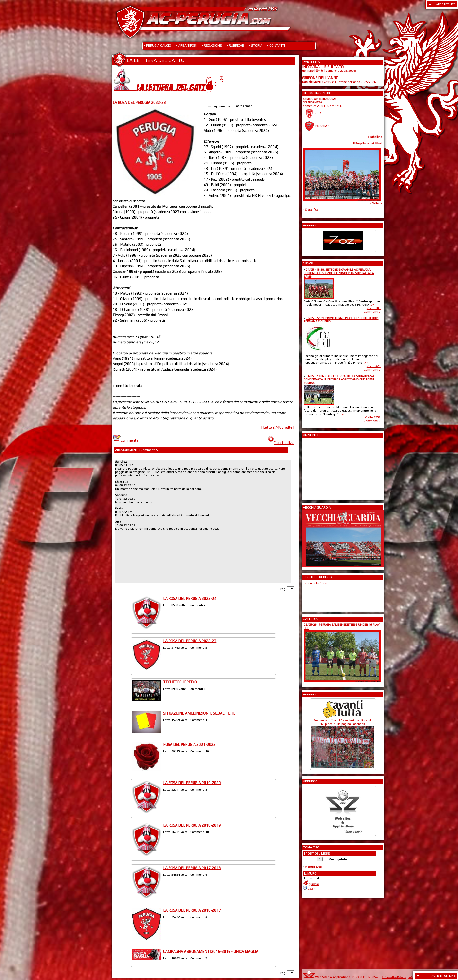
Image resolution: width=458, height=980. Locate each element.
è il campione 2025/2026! (329, 71)
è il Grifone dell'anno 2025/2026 (339, 82)
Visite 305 (374, 308)
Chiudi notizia (281, 443)
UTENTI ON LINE (444, 976)
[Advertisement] (317, 468)
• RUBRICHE (235, 45)
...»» (372, 305)
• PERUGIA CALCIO (158, 45)
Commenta (125, 440)
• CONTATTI (276, 45)
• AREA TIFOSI (186, 45)
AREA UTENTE (446, 4)
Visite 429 (374, 366)
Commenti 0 (372, 312)
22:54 (311, 889)
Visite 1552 (373, 417)
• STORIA (256, 45)
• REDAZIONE (212, 45)
